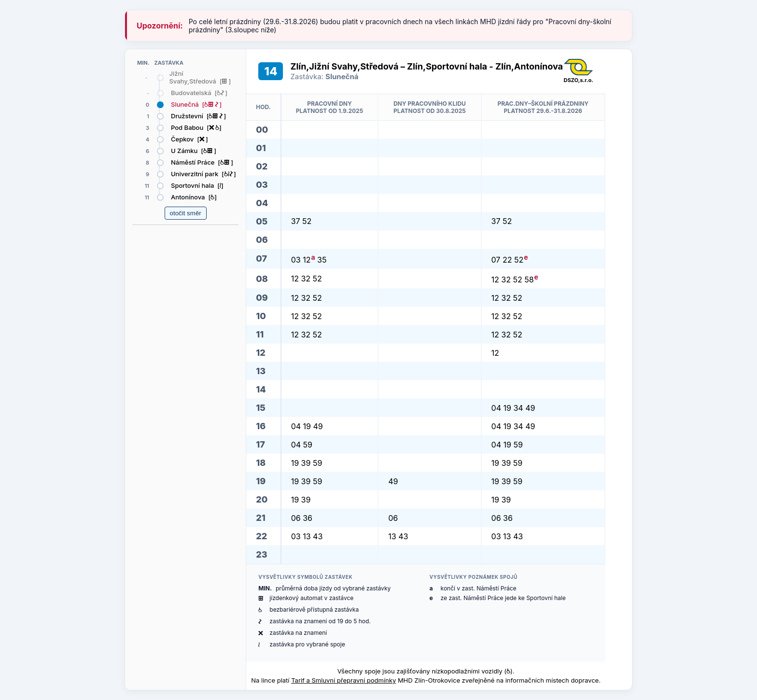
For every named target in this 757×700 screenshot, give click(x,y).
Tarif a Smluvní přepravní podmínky (343, 680)
